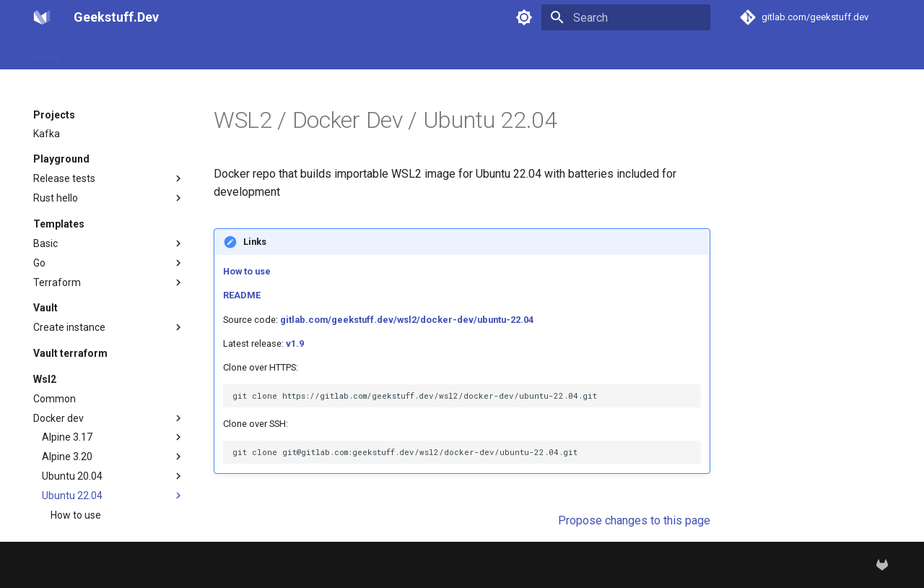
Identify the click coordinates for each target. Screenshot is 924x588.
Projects (97, 53)
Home (47, 53)
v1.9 (295, 343)
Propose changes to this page (634, 520)
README (242, 295)
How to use (247, 271)
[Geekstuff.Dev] (42, 17)
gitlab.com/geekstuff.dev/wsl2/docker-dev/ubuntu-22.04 (407, 320)
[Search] (626, 17)
